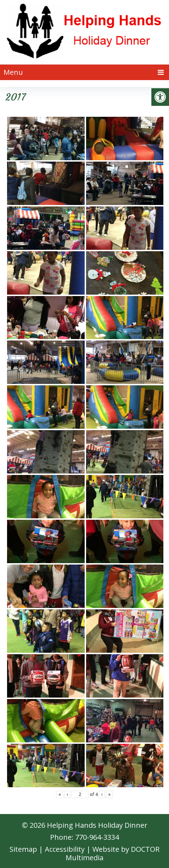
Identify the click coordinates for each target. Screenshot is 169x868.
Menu (13, 72)
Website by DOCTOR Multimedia (113, 853)
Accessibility (65, 849)
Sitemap (23, 849)
